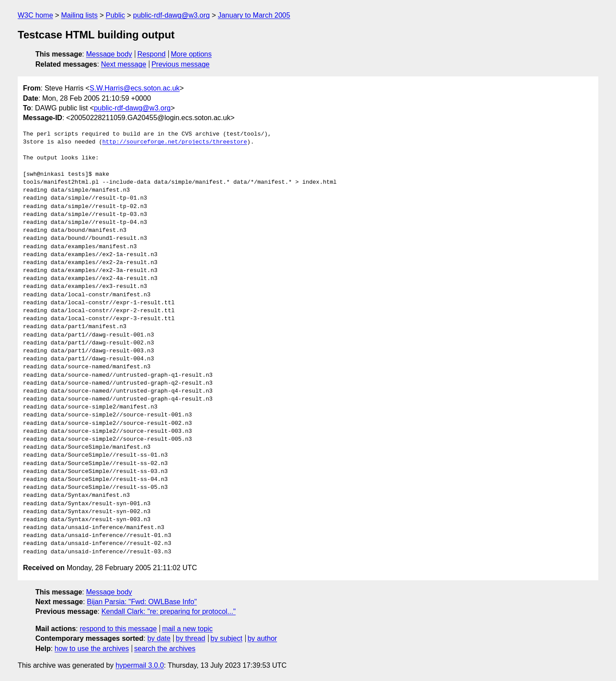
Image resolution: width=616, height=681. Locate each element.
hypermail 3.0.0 (139, 665)
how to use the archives (92, 649)
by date (159, 638)
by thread (191, 638)
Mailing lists (79, 15)
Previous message (181, 64)
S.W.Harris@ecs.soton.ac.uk (135, 88)
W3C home (35, 15)
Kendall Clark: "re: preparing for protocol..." (168, 611)
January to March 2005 (254, 15)
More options (192, 54)
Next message (124, 64)
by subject (226, 638)
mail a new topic (188, 629)
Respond (152, 54)
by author (262, 638)
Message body (109, 54)
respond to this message (118, 629)
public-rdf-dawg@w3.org (171, 15)
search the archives (165, 649)
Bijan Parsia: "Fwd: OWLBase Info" (142, 602)
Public (115, 15)
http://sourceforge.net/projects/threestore (175, 142)
